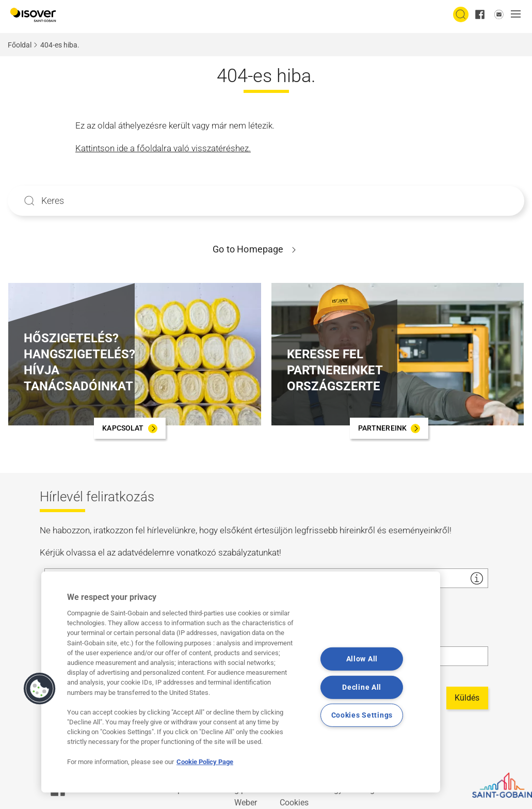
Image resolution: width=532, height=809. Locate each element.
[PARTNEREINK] (389, 428)
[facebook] (480, 14)
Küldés (467, 698)
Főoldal (20, 45)
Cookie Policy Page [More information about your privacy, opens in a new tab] (205, 762)
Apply (29, 201)
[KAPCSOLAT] (130, 428)
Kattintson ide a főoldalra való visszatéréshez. (163, 148)
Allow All (362, 659)
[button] (519, 15)
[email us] (499, 14)
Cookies (294, 803)
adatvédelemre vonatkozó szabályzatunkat (198, 552)
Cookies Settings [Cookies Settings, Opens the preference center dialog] (362, 715)
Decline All (362, 687)
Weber (246, 803)
